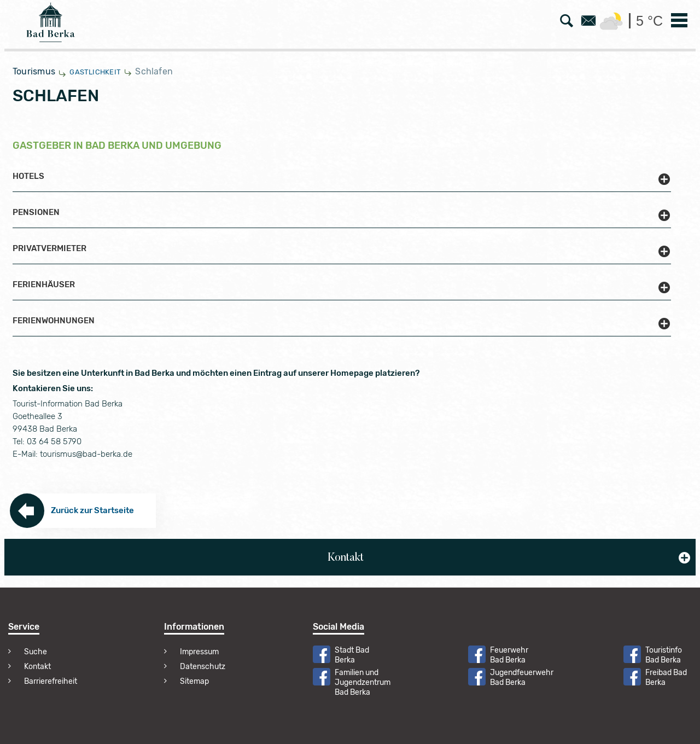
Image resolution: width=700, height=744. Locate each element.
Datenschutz (203, 667)
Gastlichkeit (95, 72)
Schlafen (154, 71)
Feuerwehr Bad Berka (509, 655)
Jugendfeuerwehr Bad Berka (522, 678)
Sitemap (194, 681)
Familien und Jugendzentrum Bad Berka (363, 682)
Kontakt (37, 667)
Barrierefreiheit (51, 681)
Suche (36, 652)
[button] (342, 182)
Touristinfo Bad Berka (664, 655)
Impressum (199, 652)
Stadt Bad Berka (352, 655)
